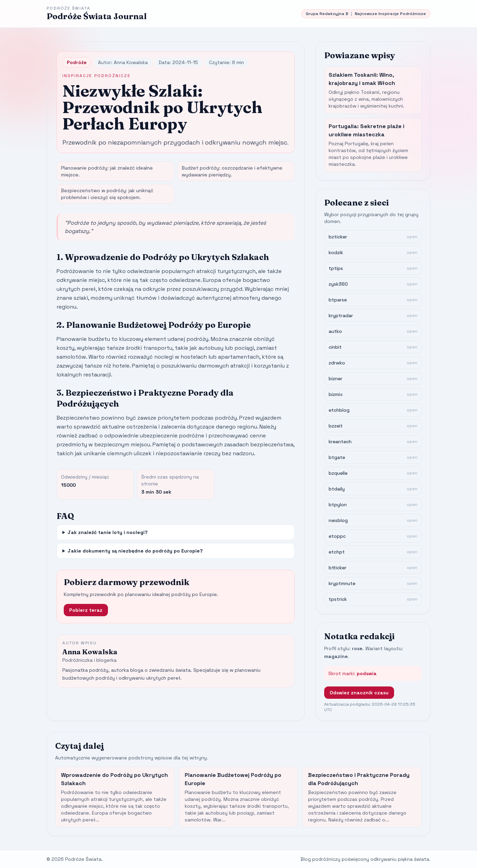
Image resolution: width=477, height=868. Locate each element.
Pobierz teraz (86, 610)
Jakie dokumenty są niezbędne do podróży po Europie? (135, 551)
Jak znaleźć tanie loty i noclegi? (108, 532)
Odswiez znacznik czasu (359, 693)
